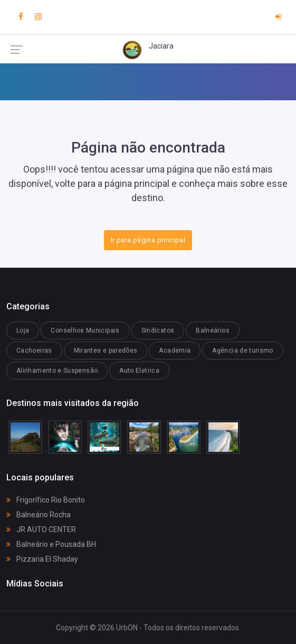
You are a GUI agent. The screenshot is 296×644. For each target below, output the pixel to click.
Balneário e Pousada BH (51, 544)
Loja (23, 330)
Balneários (213, 330)
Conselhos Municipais (85, 330)
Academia (175, 351)
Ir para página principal (148, 240)
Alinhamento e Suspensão (57, 371)
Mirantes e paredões (106, 351)
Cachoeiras (34, 351)
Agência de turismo (242, 351)
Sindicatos (158, 330)
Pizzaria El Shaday (42, 559)
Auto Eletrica (139, 371)
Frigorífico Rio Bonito (46, 500)
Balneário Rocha (39, 515)
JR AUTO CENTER (41, 529)
